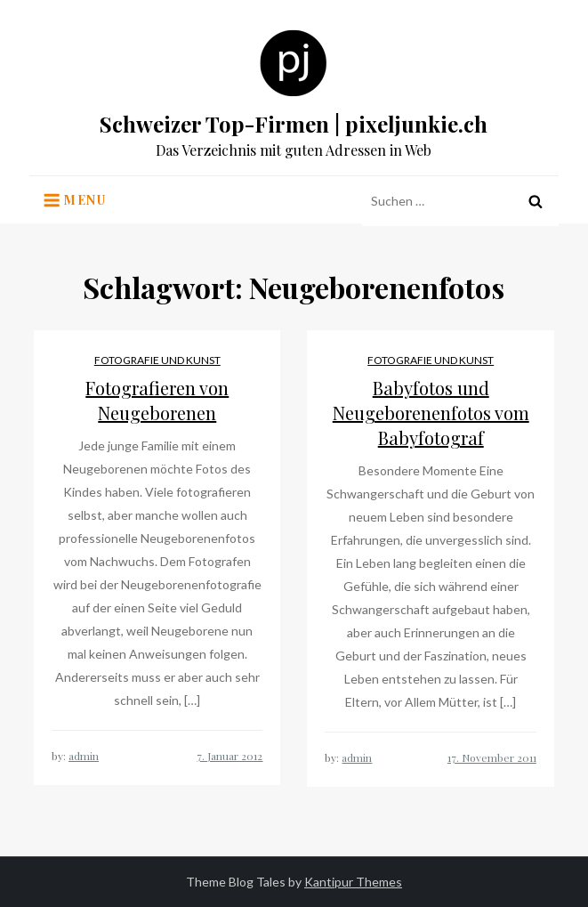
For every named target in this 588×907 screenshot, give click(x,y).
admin (84, 756)
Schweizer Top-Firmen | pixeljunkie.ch (294, 124)
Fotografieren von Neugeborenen (157, 400)
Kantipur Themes (353, 882)
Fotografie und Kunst (157, 360)
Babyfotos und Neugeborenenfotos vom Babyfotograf (431, 413)
